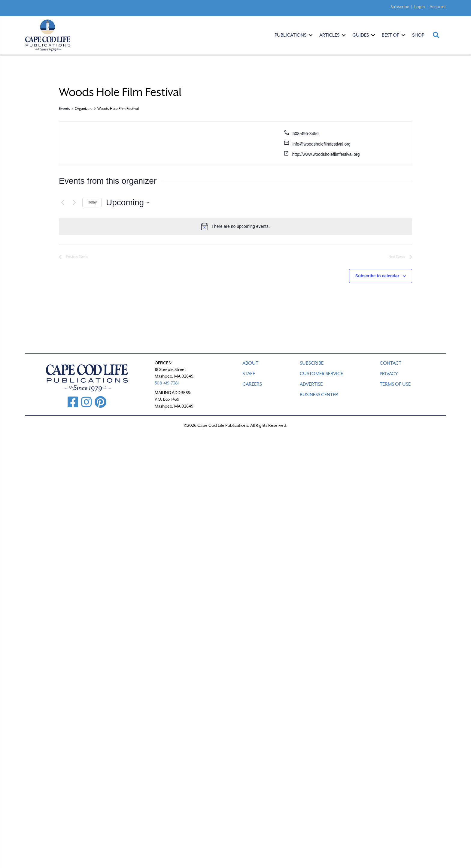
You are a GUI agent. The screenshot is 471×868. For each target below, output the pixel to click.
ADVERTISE (311, 384)
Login (419, 7)
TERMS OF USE (395, 384)
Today (92, 202)
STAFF (249, 374)
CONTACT (390, 363)
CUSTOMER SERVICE (321, 374)
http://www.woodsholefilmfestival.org (326, 154)
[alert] (235, 227)
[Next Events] (74, 203)
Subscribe (400, 7)
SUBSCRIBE (312, 363)
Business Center (319, 395)
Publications (290, 35)
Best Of (390, 35)
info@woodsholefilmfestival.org (322, 144)
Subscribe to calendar (377, 276)
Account (438, 7)
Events (64, 109)
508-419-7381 (167, 383)
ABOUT (250, 363)
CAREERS (252, 384)
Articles (329, 35)
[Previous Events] (62, 203)
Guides (361, 35)
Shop (418, 35)
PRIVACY (389, 374)
